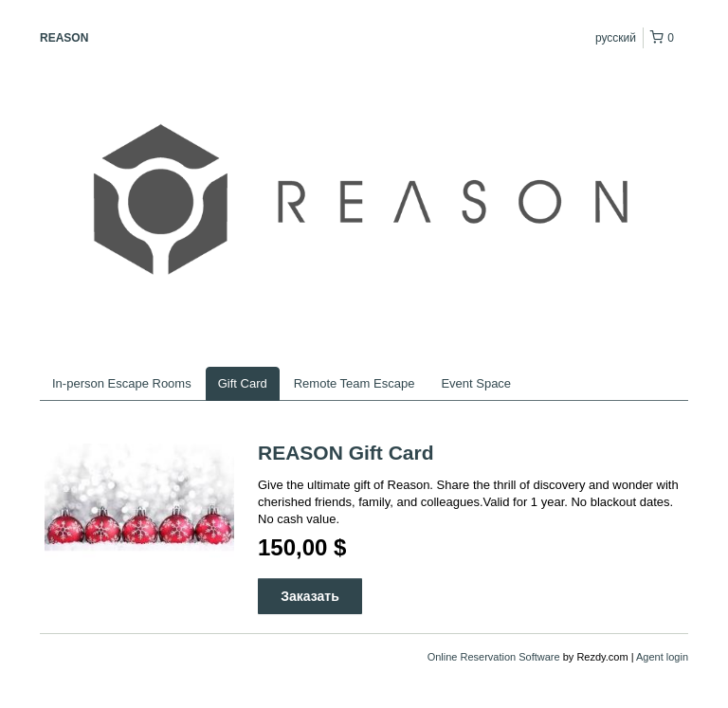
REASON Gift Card (346, 453)
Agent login (662, 657)
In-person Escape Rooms (122, 383)
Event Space (476, 383)
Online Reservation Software (494, 657)
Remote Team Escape (355, 383)
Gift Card (243, 383)
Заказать (310, 596)
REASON (64, 38)
